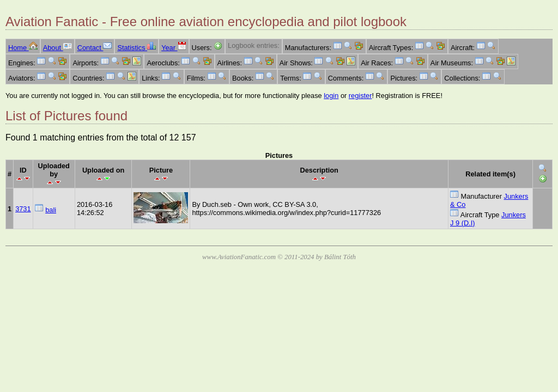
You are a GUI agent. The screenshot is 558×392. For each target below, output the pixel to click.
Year (174, 48)
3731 (23, 209)
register (360, 96)
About (57, 48)
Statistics (137, 48)
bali (51, 210)
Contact (95, 48)
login (331, 96)
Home (23, 48)
